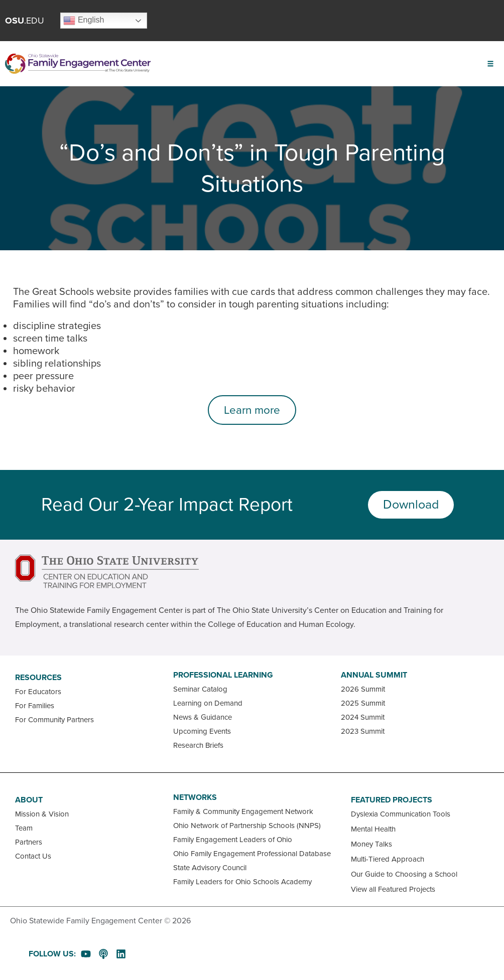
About (29, 800)
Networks (195, 797)
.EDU (25, 21)
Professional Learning (223, 675)
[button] (490, 64)
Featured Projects (392, 800)
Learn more (252, 410)
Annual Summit (374, 675)
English (84, 21)
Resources (38, 678)
